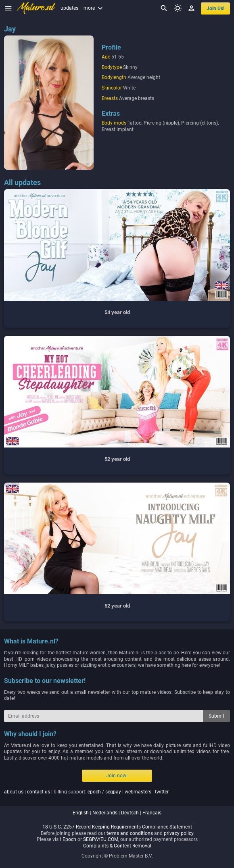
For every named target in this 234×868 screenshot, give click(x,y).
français (152, 813)
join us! (215, 8)
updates (69, 8)
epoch (94, 792)
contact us (39, 792)
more (94, 8)
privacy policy (179, 833)
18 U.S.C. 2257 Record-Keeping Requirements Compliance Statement (117, 827)
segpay (113, 792)
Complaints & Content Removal (117, 846)
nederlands (105, 813)
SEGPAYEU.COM (101, 839)
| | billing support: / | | (86, 792)
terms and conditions (130, 833)
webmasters (138, 792)
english (81, 813)
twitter (162, 792)
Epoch (69, 839)
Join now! (117, 776)
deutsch (130, 813)
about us (14, 792)
